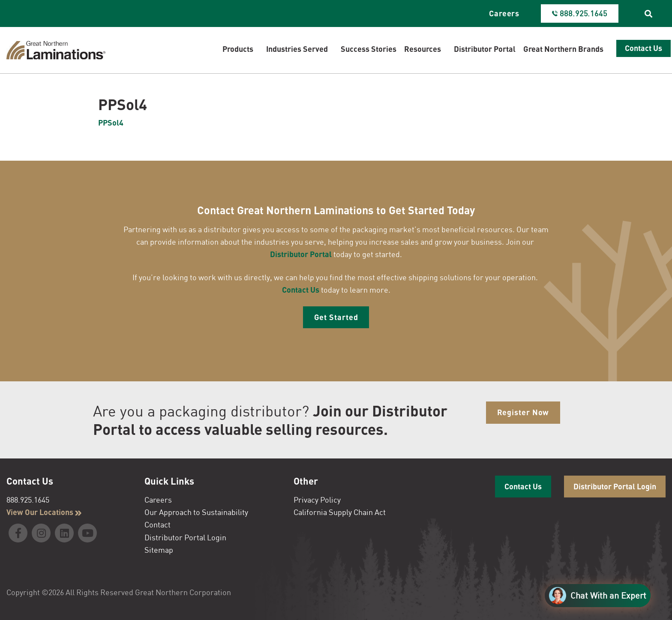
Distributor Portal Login (185, 537)
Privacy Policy (317, 500)
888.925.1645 (28, 500)
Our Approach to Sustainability (196, 512)
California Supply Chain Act (340, 512)
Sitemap (159, 550)
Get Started (336, 317)
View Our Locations (44, 512)
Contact (157, 524)
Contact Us (301, 290)
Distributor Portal (301, 254)
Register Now (523, 412)
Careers (504, 13)
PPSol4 (111, 123)
